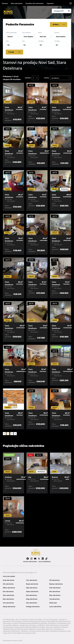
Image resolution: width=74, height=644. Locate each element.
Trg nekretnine (54, 599)
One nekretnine (32, 602)
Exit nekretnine (32, 595)
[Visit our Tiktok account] (46, 558)
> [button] (15, 433)
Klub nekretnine (55, 587)
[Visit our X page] (39, 558)
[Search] (69, 11)
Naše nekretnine (17, 3)
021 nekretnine (54, 580)
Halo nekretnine (32, 587)
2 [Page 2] (12, 433)
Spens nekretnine (32, 591)
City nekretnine (32, 580)
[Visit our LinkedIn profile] (43, 558)
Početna (5, 3)
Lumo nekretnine (55, 606)
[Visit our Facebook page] (28, 558)
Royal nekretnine (32, 584)
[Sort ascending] (34, 77)
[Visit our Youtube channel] (35, 558)
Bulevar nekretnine (56, 584)
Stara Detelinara (62, 36)
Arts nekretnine (8, 602)
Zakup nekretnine (9, 606)
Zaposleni (50, 3)
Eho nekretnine (8, 591)
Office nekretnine (9, 587)
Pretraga (14, 52)
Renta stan (53, 602)
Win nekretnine (55, 591)
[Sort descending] (37, 77)
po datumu (55, 78)
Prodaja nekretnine (33, 606)
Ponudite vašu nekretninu (35, 3)
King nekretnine (32, 599)
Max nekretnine (8, 599)
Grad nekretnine (9, 580)
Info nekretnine (8, 584)
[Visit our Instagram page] (31, 558)
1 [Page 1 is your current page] (8, 433)
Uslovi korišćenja (45, 561)
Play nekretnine (55, 595)
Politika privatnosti (30, 561)
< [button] (4, 433)
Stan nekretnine (9, 595)
